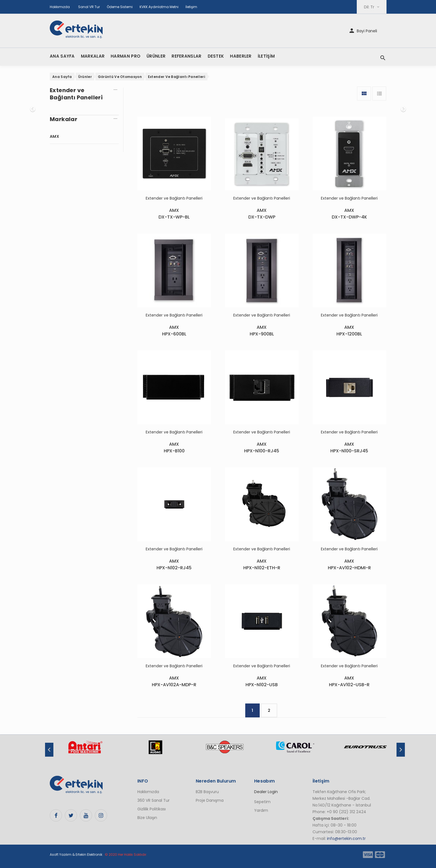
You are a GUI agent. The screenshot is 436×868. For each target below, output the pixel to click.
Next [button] (401, 750)
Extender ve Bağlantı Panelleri (176, 77)
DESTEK (216, 56)
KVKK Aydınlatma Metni (159, 7)
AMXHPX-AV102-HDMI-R (349, 564)
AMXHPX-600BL (174, 331)
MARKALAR (93, 56)
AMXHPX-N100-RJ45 (262, 448)
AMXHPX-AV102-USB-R (349, 681)
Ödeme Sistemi (120, 7)
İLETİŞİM (266, 56)
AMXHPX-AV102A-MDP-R (174, 681)
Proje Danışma (210, 800)
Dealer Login (266, 792)
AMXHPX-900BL (262, 331)
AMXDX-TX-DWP (262, 214)
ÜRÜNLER (156, 56)
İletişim (191, 7)
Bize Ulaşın (147, 818)
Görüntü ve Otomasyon (120, 77)
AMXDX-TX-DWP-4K (349, 214)
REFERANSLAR (186, 56)
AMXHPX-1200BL (349, 331)
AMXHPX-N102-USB (262, 681)
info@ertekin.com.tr (346, 838)
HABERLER (241, 56)
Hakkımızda (60, 7)
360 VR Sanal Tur (153, 800)
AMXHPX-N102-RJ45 (174, 564)
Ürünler (85, 77)
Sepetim (262, 802)
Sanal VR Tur (89, 7)
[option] (85, 750)
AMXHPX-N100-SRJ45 (349, 448)
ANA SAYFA (62, 56)
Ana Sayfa (62, 77)
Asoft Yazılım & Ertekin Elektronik (76, 854)
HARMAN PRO (126, 56)
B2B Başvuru (207, 792)
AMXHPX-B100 (174, 448)
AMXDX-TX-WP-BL (174, 214)
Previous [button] (49, 750)
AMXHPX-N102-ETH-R (262, 564)
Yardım (261, 810)
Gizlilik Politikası (152, 809)
